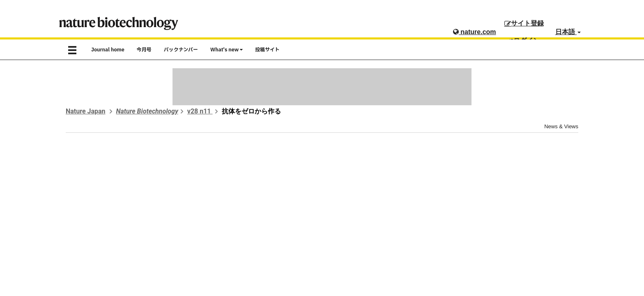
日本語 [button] (568, 32)
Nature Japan (86, 111)
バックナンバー (181, 50)
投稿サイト (267, 50)
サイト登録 (524, 23)
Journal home (108, 50)
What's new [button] (227, 50)
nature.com (475, 32)
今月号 (144, 50)
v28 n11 (200, 111)
